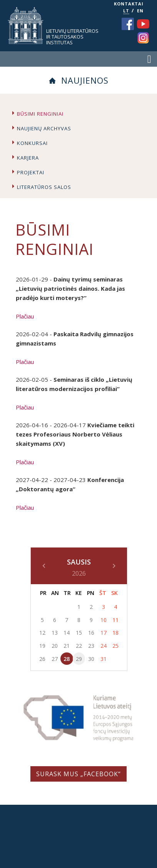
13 (55, 633)
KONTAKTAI (129, 4)
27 (55, 659)
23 (91, 646)
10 (104, 620)
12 (42, 633)
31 (104, 659)
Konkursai (32, 143)
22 (79, 646)
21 (67, 646)
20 (55, 646)
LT (126, 11)
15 (79, 633)
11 (115, 620)
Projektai (31, 172)
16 (91, 633)
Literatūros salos (44, 187)
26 (42, 659)
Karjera (28, 158)
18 (115, 633)
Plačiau (25, 316)
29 (79, 659)
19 (42, 646)
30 (91, 659)
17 (104, 633)
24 (104, 646)
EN (140, 11)
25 (115, 646)
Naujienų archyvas (44, 128)
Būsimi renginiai (40, 114)
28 (67, 659)
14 (67, 633)
